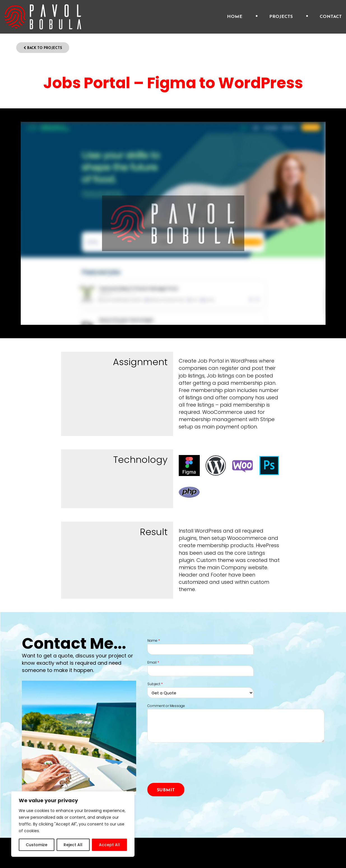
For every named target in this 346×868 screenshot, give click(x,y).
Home (235, 17)
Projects (281, 17)
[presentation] (190, 769)
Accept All (109, 845)
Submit (166, 790)
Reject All (73, 845)
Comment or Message (166, 706)
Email (153, 662)
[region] (73, 824)
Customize (37, 845)
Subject (155, 684)
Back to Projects (43, 48)
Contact (331, 17)
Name (154, 641)
